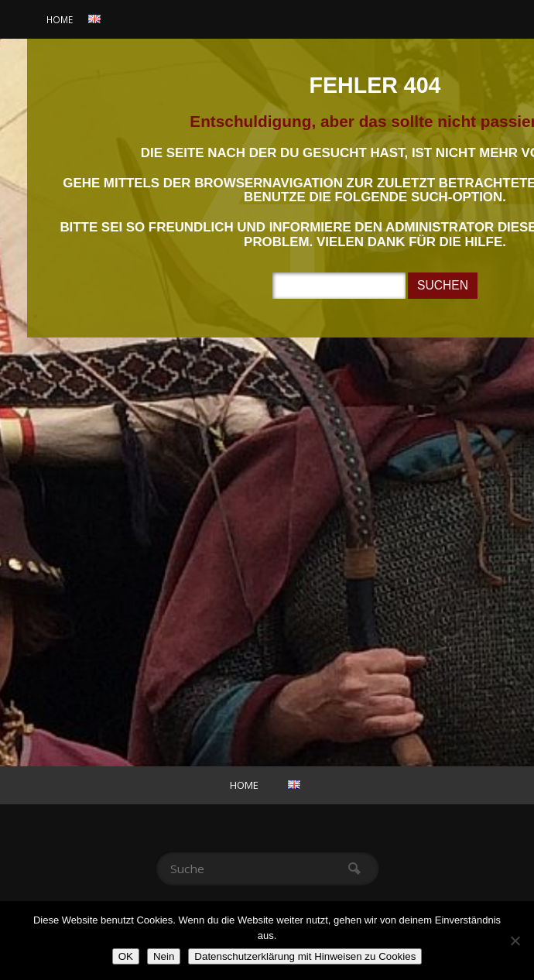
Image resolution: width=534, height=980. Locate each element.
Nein (164, 956)
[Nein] (515, 941)
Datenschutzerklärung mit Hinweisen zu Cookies (305, 956)
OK (126, 956)
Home (60, 19)
